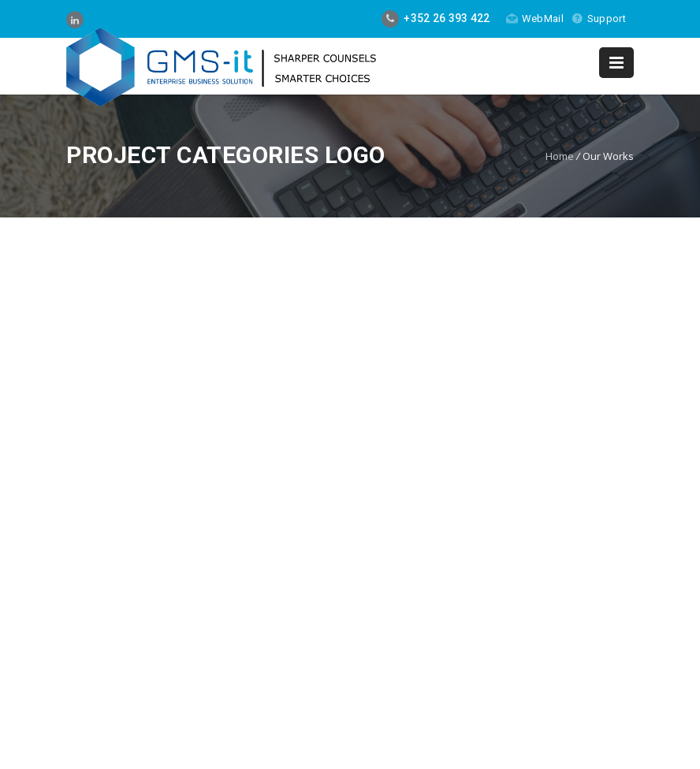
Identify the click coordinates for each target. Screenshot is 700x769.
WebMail (535, 19)
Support (599, 19)
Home (560, 156)
